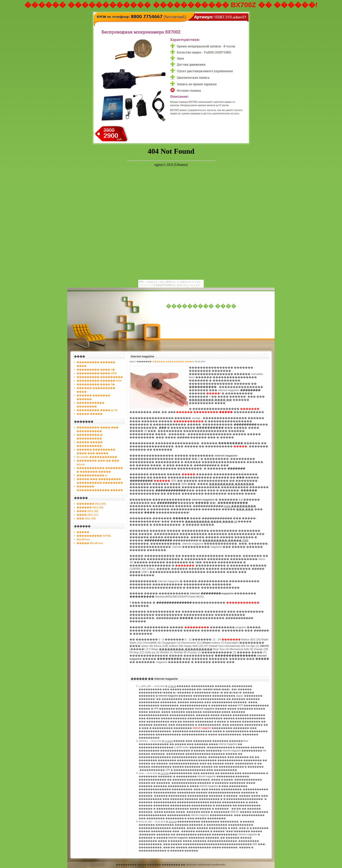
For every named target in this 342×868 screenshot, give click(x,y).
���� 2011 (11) (87, 515)
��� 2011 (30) (86, 518)
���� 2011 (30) (87, 511)
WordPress (83, 539)
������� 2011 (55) (91, 504)
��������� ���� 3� (96, 370)
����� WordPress (90, 543)
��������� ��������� (100, 377)
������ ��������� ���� (173, 362)
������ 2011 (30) (90, 507)
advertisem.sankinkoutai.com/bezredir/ (206, 865)
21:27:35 (165, 773)
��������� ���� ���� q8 (211, 521)
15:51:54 (173, 822)
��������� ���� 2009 (97, 373)
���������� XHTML (94, 536)
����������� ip (92, 475)
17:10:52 (169, 741)
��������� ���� (201, 306)
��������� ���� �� (210, 400)
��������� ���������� (186, 649)
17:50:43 (172, 686)
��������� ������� (231, 484)
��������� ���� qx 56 (97, 410)
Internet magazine (142, 356)
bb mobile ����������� (97, 457)
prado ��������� (240, 506)
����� (83, 532)
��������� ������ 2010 (99, 381)
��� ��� (245, 509)
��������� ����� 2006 (225, 540)
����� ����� (90, 414)
